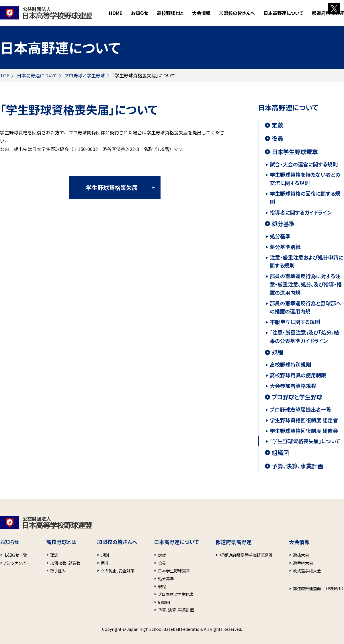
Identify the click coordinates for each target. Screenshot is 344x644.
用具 (105, 563)
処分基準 (283, 224)
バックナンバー (17, 563)
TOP (5, 75)
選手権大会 (303, 563)
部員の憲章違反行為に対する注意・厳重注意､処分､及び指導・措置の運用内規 (306, 284)
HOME (116, 13)
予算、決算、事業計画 (298, 466)
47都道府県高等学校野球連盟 (246, 555)
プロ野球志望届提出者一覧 (301, 409)
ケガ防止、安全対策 (118, 571)
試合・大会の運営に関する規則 (304, 164)
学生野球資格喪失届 (112, 187)
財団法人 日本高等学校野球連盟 (46, 13)
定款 (277, 125)
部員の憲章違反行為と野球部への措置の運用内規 (305, 307)
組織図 (280, 453)
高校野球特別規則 (290, 364)
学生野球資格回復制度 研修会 (304, 431)
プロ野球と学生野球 (85, 75)
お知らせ (140, 13)
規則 (105, 555)
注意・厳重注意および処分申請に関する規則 (306, 261)
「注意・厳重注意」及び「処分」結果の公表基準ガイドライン (304, 336)
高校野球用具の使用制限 (298, 375)
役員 (277, 138)
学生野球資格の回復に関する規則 (305, 198)
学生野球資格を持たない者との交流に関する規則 (305, 179)
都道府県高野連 (328, 13)
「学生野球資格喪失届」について (305, 441)
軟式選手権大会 (307, 571)
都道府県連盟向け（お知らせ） (318, 588)
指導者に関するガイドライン (301, 212)
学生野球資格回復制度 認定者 (304, 420)
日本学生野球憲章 (295, 152)
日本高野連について (37, 75)
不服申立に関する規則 (295, 322)
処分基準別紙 (285, 247)
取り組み (58, 571)
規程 (277, 352)
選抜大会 (301, 555)
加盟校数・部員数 (65, 563)
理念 (54, 555)
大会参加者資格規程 (293, 386)
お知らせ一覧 (15, 555)
